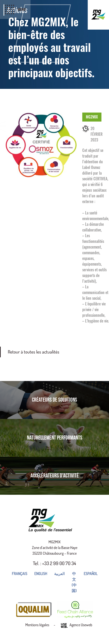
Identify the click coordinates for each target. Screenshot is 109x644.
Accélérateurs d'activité (55, 476)
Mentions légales (37, 625)
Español (91, 574)
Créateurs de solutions (54, 400)
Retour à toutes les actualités (34, 352)
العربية (59, 574)
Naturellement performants (55, 438)
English (41, 574)
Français (20, 574)
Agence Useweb (77, 626)
